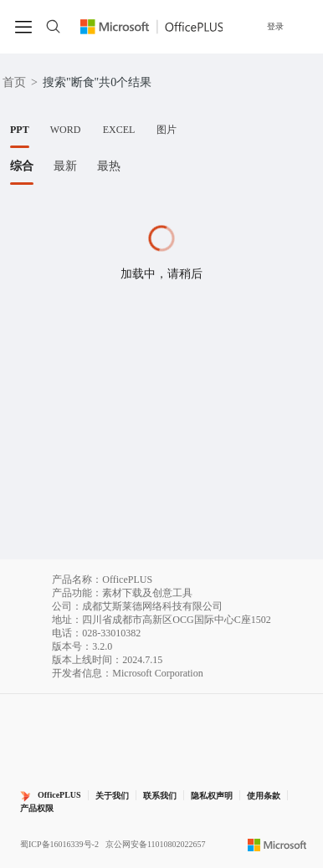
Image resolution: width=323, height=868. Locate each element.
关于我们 (112, 796)
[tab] (20, 130)
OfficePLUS (59, 795)
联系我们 (160, 796)
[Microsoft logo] (277, 845)
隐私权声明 (212, 796)
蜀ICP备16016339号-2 (59, 844)
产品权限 (37, 808)
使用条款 (264, 796)
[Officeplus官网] (152, 27)
